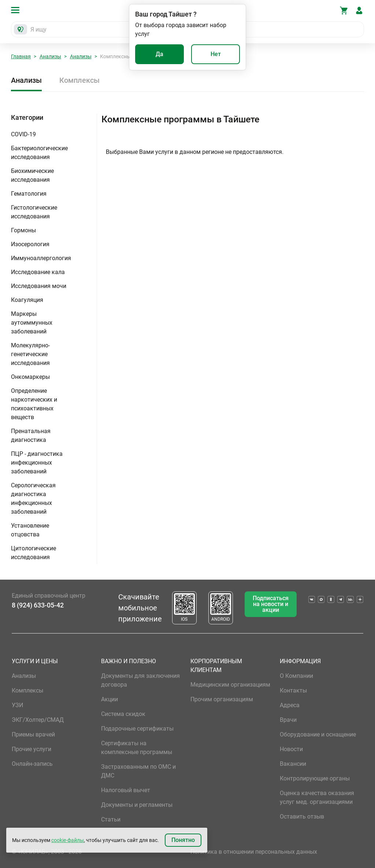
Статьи (111, 819)
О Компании (296, 676)
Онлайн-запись (32, 764)
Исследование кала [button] (38, 272)
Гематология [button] (29, 194)
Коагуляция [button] (27, 300)
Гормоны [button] (23, 230)
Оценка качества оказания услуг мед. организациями (317, 797)
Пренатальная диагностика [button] (31, 435)
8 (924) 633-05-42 (38, 605)
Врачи (288, 720)
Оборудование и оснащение (318, 734)
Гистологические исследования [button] (34, 212)
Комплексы (79, 80)
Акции (109, 699)
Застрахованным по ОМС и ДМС (138, 771)
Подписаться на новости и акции (271, 604)
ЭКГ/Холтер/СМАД (38, 720)
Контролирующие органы (315, 778)
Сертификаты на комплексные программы (137, 748)
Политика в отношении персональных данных (254, 852)
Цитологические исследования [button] (34, 553)
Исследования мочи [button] (39, 286)
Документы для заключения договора (140, 680)
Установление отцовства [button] (30, 530)
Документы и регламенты (137, 805)
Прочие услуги (31, 749)
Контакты (293, 690)
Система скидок (123, 714)
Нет (216, 54)
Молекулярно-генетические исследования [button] (30, 354)
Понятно (183, 840)
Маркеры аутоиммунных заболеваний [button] (32, 323)
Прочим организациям (222, 699)
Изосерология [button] (30, 244)
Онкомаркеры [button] (30, 377)
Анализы (50, 56)
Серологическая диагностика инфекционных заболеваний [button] (33, 498)
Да (159, 54)
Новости (291, 749)
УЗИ (17, 705)
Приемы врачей (33, 734)
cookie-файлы (68, 840)
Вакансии (293, 764)
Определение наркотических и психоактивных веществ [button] (34, 404)
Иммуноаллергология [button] (41, 258)
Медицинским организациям (230, 685)
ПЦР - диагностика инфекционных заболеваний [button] (37, 463)
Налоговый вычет (126, 790)
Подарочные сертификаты (137, 729)
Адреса (290, 705)
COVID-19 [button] (23, 134)
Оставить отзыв (302, 817)
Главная (21, 56)
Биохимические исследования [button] (32, 175)
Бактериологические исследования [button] (39, 153)
